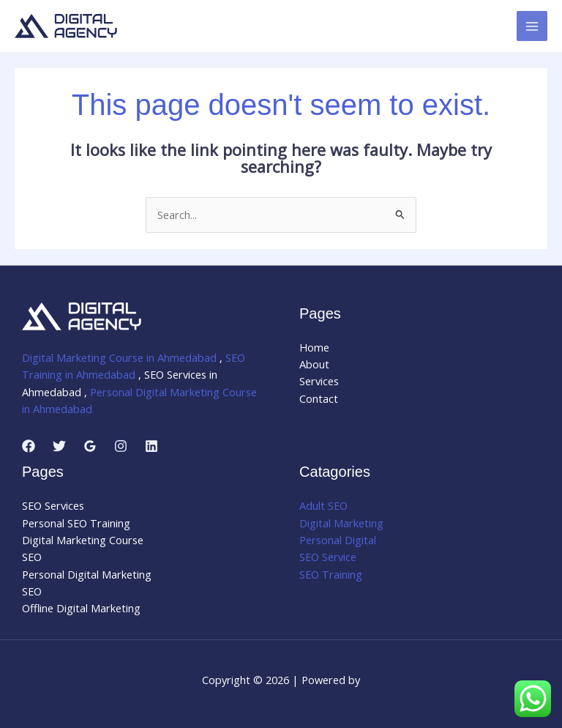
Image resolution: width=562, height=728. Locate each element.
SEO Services (53, 505)
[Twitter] (59, 446)
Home (314, 347)
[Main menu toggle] (532, 26)
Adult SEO (323, 505)
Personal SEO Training (76, 523)
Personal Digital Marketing (87, 574)
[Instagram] (121, 446)
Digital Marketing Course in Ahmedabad (119, 357)
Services (319, 381)
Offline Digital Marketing (81, 608)
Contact (319, 398)
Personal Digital (338, 540)
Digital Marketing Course (83, 540)
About (314, 364)
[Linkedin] (151, 446)
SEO (32, 557)
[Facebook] (29, 446)
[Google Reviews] (90, 446)
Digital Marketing (341, 523)
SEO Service (328, 557)
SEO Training (331, 574)
